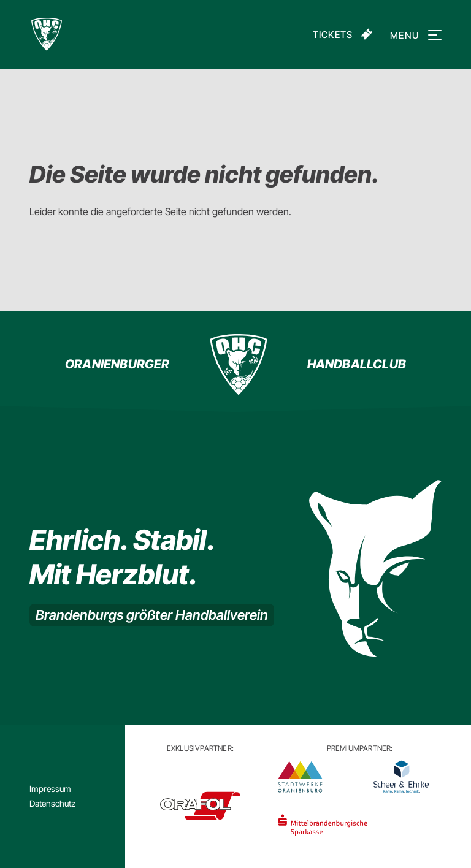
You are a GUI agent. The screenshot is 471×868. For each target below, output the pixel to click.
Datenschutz (52, 803)
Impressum (50, 789)
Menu (414, 35)
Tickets (333, 35)
